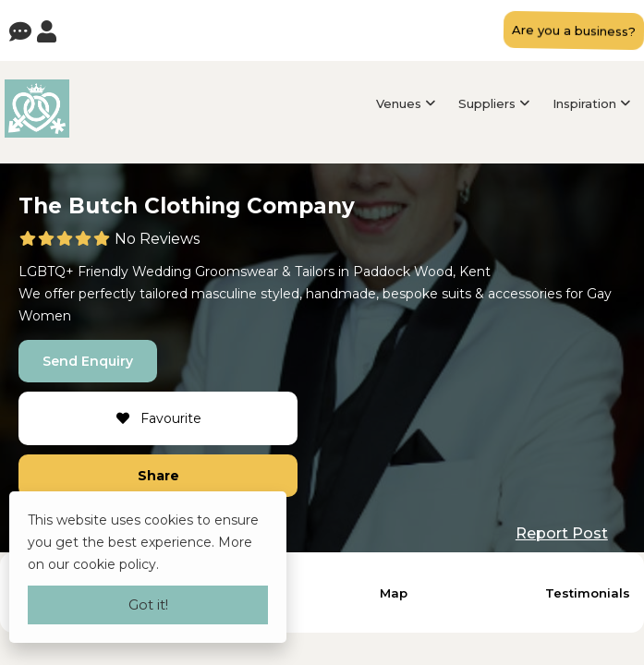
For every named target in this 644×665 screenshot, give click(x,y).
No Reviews (157, 239)
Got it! (148, 605)
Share (158, 476)
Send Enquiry (88, 361)
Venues (399, 103)
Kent (475, 272)
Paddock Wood (403, 272)
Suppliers (487, 103)
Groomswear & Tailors (265, 272)
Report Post (562, 533)
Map (394, 593)
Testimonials (588, 593)
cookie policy (115, 564)
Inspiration (584, 103)
